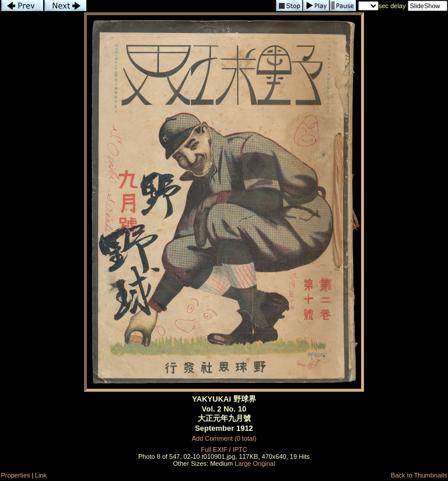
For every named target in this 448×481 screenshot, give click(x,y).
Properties (16, 475)
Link (41, 475)
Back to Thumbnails (419, 475)
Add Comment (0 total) (224, 438)
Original (264, 463)
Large (243, 463)
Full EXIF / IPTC (224, 449)
